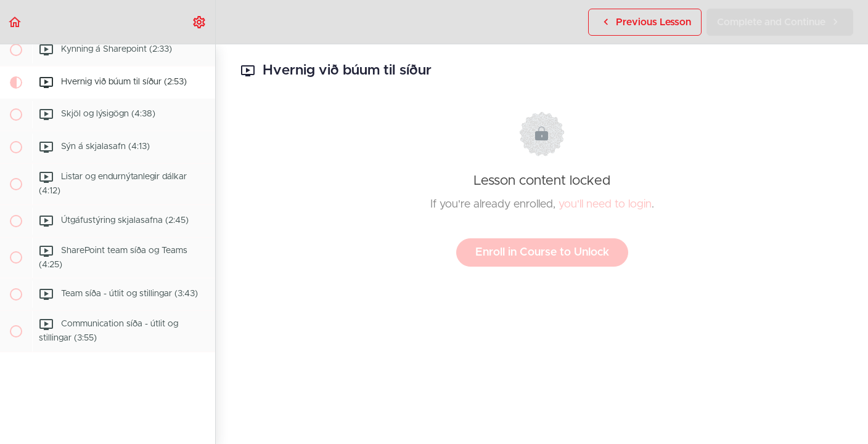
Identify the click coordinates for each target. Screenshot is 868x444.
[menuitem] (200, 22)
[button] (15, 22)
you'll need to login (605, 204)
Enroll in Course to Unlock (542, 252)
